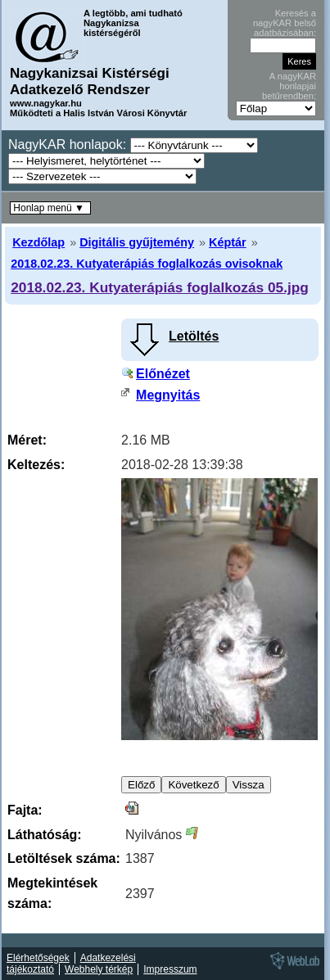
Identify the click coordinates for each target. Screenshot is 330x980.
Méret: (27, 440)
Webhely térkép (99, 969)
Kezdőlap (38, 242)
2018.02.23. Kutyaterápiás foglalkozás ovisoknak (147, 264)
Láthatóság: (45, 835)
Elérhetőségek (38, 958)
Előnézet (163, 374)
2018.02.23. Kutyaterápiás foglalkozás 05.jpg (160, 287)
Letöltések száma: (64, 858)
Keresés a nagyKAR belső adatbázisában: (285, 23)
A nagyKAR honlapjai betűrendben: (289, 86)
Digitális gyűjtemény (137, 242)
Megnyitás (168, 395)
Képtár (228, 242)
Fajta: (25, 810)
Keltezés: (36, 465)
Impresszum (170, 969)
